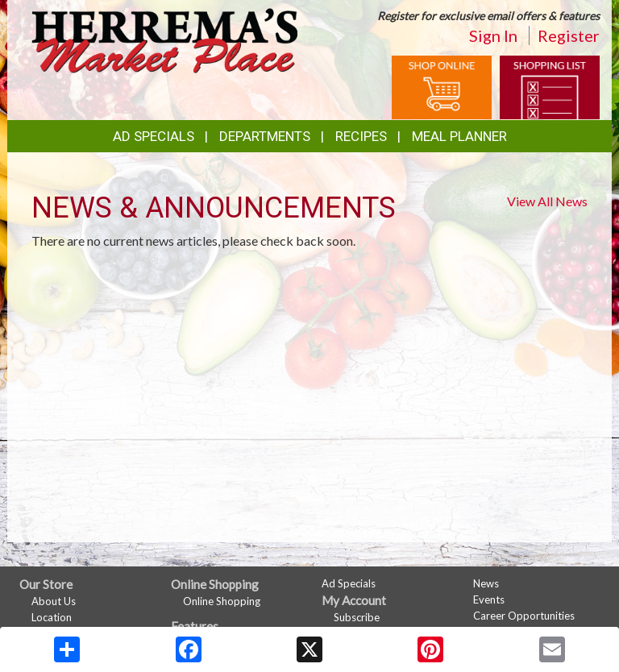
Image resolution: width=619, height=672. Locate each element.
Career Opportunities (524, 616)
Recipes (361, 136)
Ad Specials (154, 136)
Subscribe (357, 617)
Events (489, 599)
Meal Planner (459, 136)
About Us (54, 601)
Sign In (493, 35)
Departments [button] (265, 136)
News (486, 583)
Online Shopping (222, 601)
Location (52, 617)
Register (569, 35)
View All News (547, 201)
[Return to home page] (164, 39)
